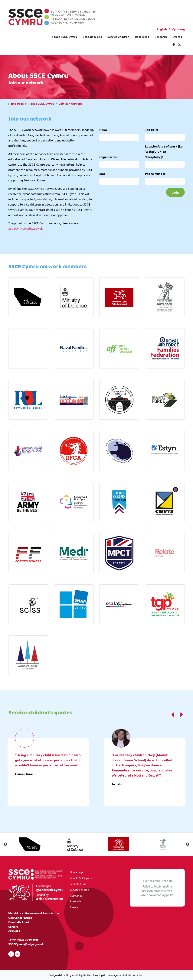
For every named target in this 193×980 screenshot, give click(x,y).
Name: (104, 130)
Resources (142, 37)
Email (103, 174)
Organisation (109, 157)
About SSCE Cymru (64, 37)
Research (161, 37)
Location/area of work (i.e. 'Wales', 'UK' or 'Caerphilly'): (164, 152)
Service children (118, 37)
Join (175, 192)
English (162, 29)
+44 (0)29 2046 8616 (25, 940)
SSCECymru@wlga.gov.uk (25, 228)
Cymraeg (178, 29)
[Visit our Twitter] (179, 44)
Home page (77, 872)
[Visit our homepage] (52, 16)
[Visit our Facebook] (174, 44)
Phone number (155, 174)
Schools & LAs (92, 37)
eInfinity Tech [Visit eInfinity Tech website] (136, 975)
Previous (5, 844)
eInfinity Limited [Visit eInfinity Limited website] (82, 975)
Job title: (151, 130)
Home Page (16, 104)
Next (188, 844)
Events (177, 37)
